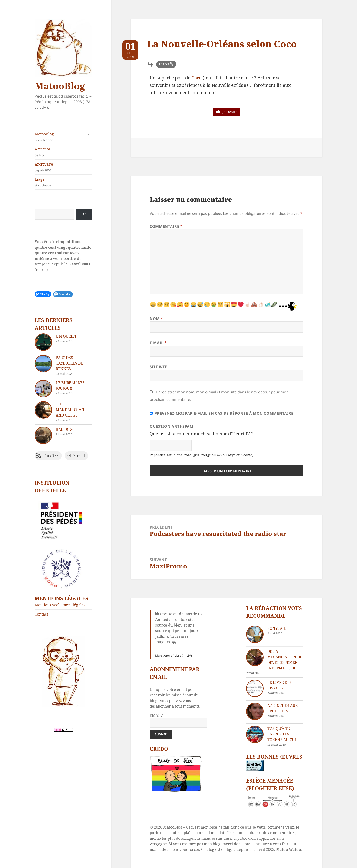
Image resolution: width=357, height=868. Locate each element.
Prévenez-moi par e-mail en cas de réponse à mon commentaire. (222, 413)
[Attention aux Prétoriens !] (255, 711)
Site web (159, 367)
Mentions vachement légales (60, 605)
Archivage (63, 167)
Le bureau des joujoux (70, 385)
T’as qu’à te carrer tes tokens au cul (282, 734)
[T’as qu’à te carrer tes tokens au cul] (255, 734)
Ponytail (277, 628)
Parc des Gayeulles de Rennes (69, 363)
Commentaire (166, 226)
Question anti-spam (172, 426)
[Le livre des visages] (255, 688)
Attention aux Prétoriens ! (283, 708)
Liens (164, 64)
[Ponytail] (255, 634)
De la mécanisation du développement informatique (285, 660)
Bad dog (64, 429)
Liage (63, 182)
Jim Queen (66, 336)
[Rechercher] (84, 214)
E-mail (158, 343)
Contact (41, 614)
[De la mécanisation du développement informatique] (255, 657)
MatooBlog (60, 86)
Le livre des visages (279, 685)
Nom (156, 319)
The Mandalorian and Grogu (70, 410)
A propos (63, 152)
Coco (197, 78)
